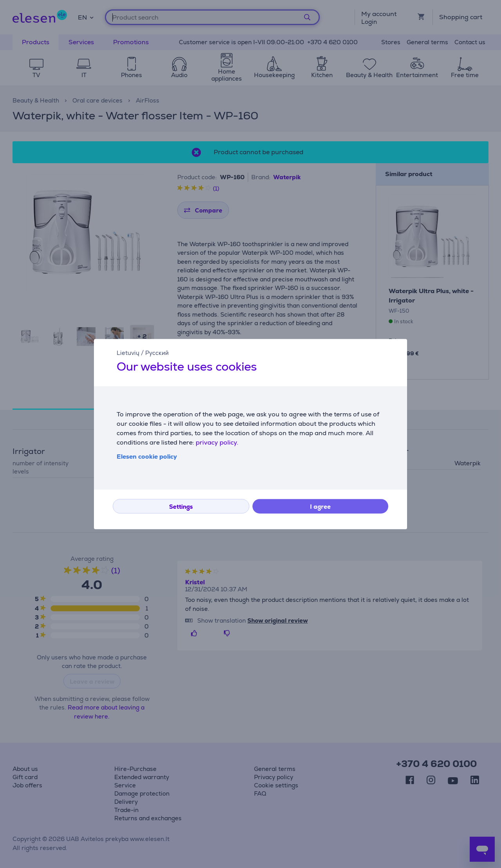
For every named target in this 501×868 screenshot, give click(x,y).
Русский (157, 353)
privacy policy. (217, 442)
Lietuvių (128, 353)
